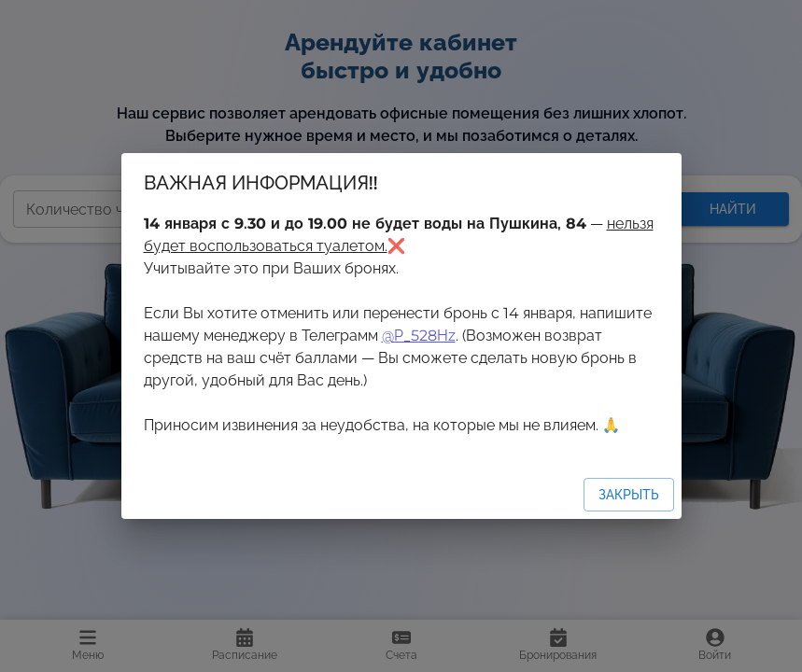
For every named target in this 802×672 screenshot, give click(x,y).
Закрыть (629, 495)
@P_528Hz (419, 336)
